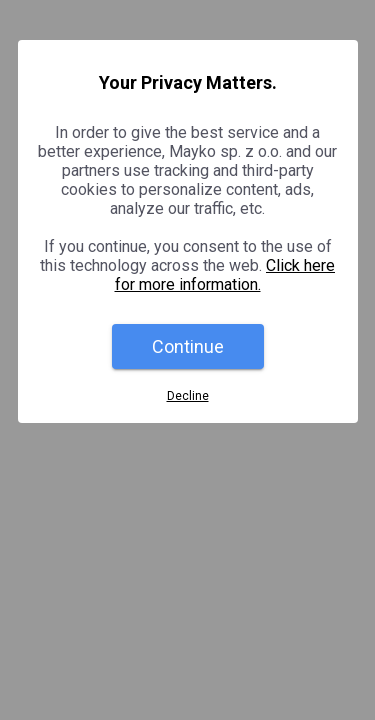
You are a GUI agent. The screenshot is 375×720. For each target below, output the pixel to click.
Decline (188, 396)
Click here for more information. (225, 275)
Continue (188, 346)
